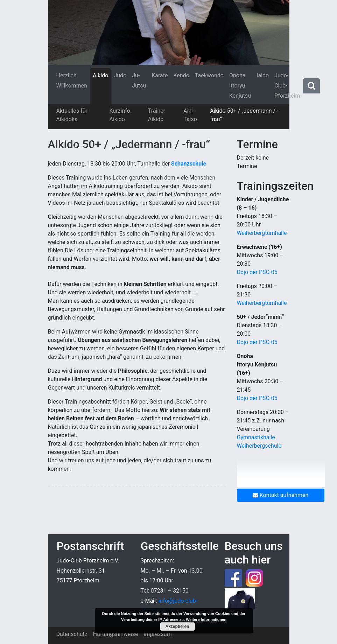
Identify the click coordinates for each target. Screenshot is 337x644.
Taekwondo (209, 75)
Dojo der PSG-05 (257, 272)
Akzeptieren (177, 626)
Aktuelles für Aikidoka (72, 115)
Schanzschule (189, 164)
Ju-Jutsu (139, 80)
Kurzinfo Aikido (120, 115)
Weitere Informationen (206, 619)
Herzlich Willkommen (72, 80)
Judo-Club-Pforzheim (287, 86)
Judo (120, 75)
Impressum (158, 634)
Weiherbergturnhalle (262, 233)
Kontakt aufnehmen (281, 495)
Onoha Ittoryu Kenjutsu (240, 86)
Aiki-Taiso (190, 115)
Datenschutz (72, 634)
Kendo (181, 75)
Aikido (100, 75)
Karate (160, 75)
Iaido (263, 75)
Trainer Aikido (157, 115)
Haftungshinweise (116, 634)
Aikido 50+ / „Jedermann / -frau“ (244, 115)
